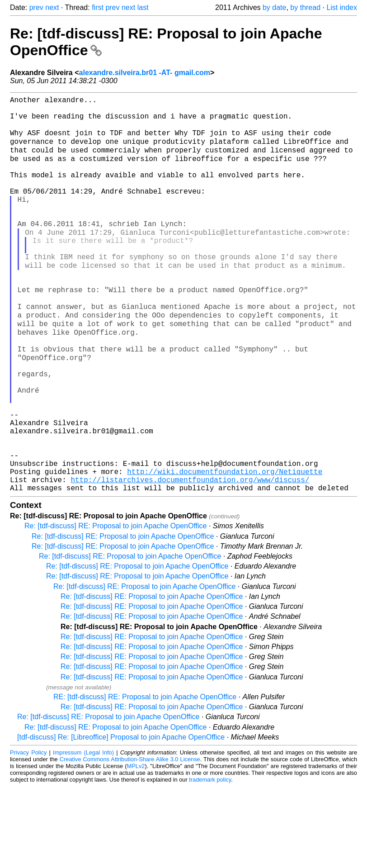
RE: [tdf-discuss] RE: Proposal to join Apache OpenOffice (145, 778)
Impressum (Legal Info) (83, 834)
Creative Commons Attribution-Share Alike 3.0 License (130, 841)
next (52, 7)
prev (36, 7)
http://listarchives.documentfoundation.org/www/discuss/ (190, 559)
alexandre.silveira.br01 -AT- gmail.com (145, 73)
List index (342, 7)
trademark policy (210, 861)
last (143, 7)
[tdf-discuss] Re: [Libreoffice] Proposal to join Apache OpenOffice (121, 818)
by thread (305, 7)
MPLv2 (136, 847)
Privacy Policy (28, 834)
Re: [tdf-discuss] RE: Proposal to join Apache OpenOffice (115, 607)
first (98, 7)
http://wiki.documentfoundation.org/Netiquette (225, 549)
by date (274, 7)
